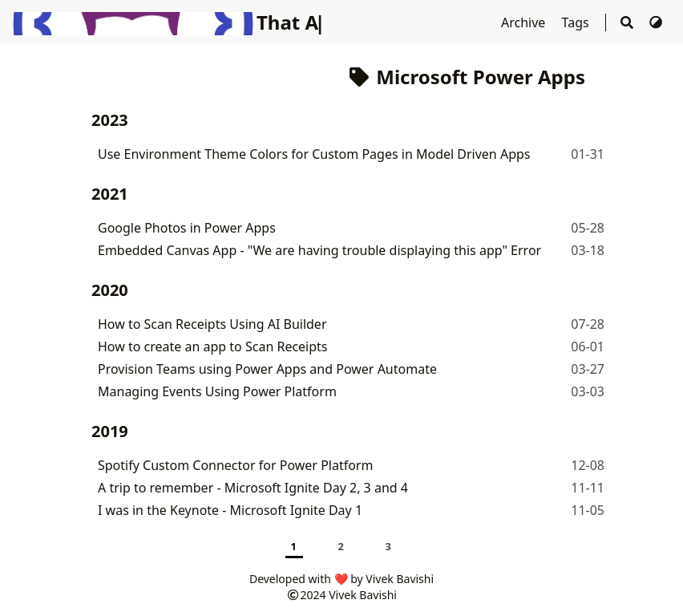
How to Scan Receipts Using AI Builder (212, 324)
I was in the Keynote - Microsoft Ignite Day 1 (230, 510)
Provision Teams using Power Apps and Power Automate (267, 369)
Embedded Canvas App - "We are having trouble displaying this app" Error (319, 250)
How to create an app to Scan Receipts (213, 346)
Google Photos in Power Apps (187, 228)
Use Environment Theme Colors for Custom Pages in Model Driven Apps (314, 154)
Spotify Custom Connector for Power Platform (235, 465)
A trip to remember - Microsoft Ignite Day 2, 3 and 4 (253, 488)
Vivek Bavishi (363, 595)
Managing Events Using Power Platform (217, 391)
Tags (577, 22)
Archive (525, 22)
